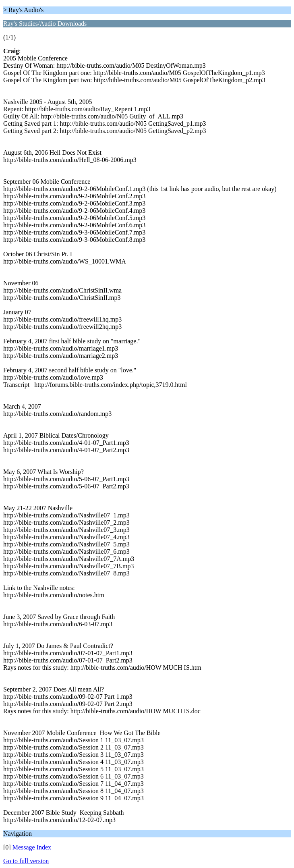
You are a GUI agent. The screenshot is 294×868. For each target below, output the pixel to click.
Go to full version (26, 861)
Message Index (32, 847)
